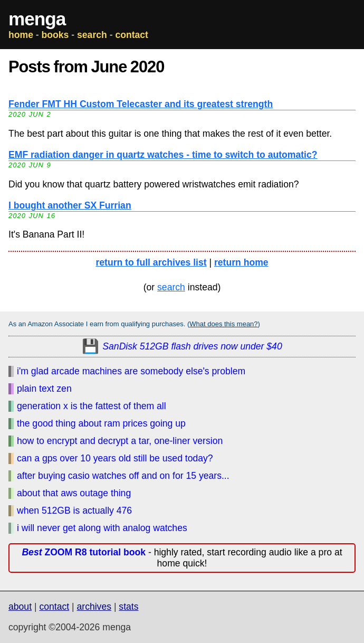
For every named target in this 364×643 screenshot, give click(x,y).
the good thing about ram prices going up (101, 423)
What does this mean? (223, 324)
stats (128, 607)
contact (132, 35)
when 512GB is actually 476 (74, 510)
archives (94, 607)
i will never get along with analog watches (102, 528)
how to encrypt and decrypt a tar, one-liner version (120, 441)
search (92, 35)
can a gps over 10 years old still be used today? (115, 458)
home (21, 35)
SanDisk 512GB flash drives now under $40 (192, 346)
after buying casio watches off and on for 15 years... (123, 476)
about (20, 607)
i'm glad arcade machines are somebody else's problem (131, 371)
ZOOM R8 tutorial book (84, 552)
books (55, 35)
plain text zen (44, 389)
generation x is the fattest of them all (92, 406)
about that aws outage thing (74, 493)
